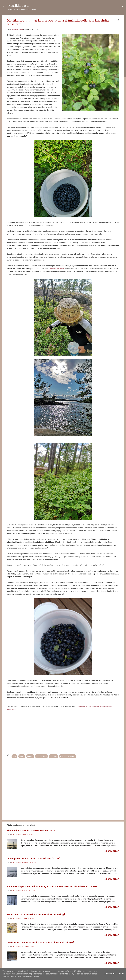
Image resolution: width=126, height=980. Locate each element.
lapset (22, 756)
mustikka (54, 756)
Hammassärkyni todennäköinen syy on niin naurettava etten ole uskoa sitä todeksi (52, 887)
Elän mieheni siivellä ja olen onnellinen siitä (31, 831)
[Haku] (123, 7)
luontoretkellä (41, 756)
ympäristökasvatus (68, 756)
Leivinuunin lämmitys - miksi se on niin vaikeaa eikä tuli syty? (41, 943)
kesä (14, 756)
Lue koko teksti (112, 851)
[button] (118, 20)
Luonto (30, 756)
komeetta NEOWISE (57, 269)
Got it (121, 974)
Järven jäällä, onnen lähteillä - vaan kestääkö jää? (33, 859)
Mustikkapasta (19, 6)
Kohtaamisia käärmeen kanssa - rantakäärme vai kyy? (36, 915)
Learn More (110, 974)
